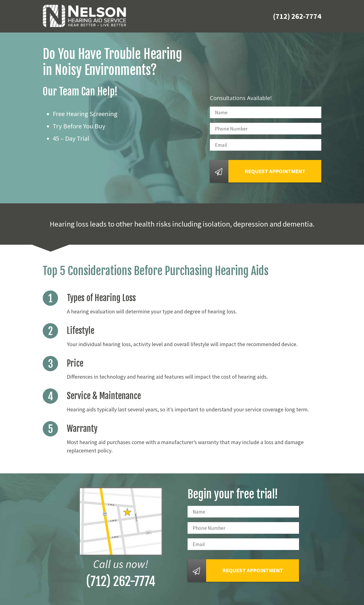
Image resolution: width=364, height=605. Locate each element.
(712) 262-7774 (297, 16)
